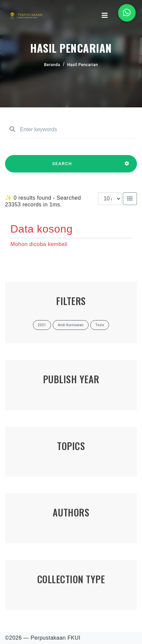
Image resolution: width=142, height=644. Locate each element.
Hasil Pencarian (83, 65)
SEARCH (62, 167)
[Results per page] (110, 199)
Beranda (52, 65)
